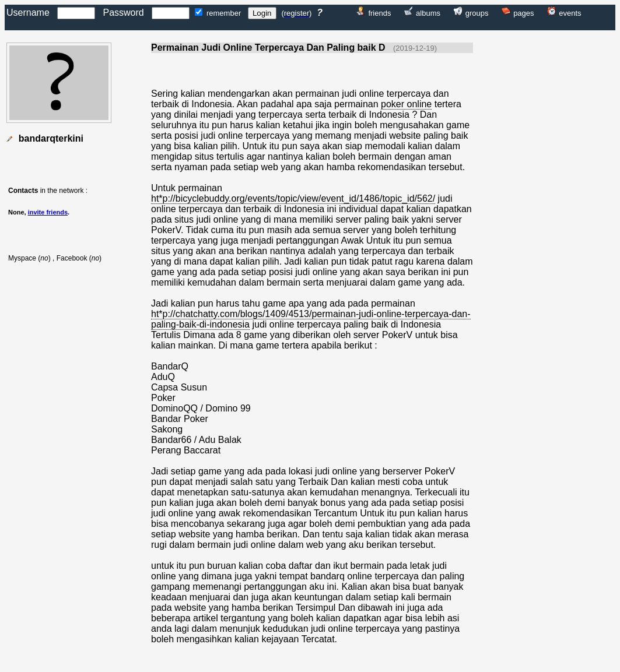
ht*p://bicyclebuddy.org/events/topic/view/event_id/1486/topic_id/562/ (293, 198)
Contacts (23, 191)
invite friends (48, 212)
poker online (406, 104)
